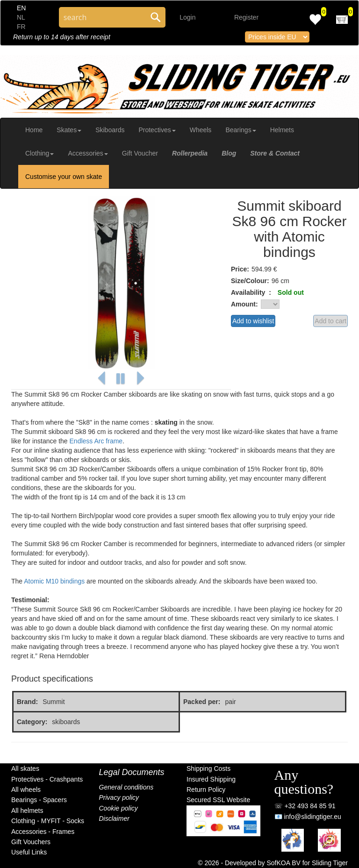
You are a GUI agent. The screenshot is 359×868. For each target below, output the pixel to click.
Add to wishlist (253, 321)
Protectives (157, 130)
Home (34, 130)
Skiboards (110, 130)
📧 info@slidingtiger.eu (308, 817)
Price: (240, 269)
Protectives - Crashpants (47, 779)
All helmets (27, 811)
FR (21, 27)
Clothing (39, 153)
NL (21, 17)
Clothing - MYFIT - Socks (48, 821)
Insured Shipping (211, 779)
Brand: (27, 702)
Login (187, 17)
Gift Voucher (140, 153)
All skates (25, 768)
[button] (101, 379)
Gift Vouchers (31, 842)
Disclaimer (114, 818)
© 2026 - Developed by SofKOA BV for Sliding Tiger (273, 863)
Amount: (244, 304)
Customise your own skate (64, 177)
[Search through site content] (102, 17)
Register (246, 17)
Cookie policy (118, 808)
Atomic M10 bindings (54, 581)
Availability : (251, 292)
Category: (32, 722)
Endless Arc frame (96, 441)
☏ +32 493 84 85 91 (305, 806)
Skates (69, 130)
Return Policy (206, 790)
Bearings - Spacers (39, 800)
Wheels (201, 130)
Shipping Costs (208, 768)
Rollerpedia (190, 153)
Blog (229, 153)
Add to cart (330, 321)
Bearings (241, 130)
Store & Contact (275, 153)
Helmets (282, 130)
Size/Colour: (250, 281)
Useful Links (29, 852)
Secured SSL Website (218, 800)
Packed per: (202, 702)
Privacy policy (119, 797)
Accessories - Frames (43, 832)
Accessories (88, 153)
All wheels (26, 790)
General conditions (126, 787)
